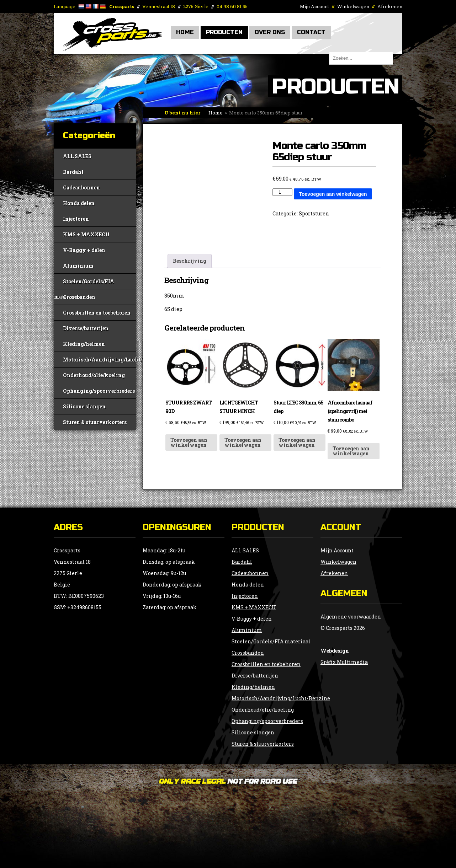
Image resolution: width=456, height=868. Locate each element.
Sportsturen (314, 213)
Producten (224, 32)
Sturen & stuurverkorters (95, 422)
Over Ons (270, 32)
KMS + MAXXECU (86, 234)
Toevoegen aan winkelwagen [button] (189, 442)
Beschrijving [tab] (190, 261)
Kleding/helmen (84, 344)
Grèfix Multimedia (344, 662)
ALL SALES (77, 156)
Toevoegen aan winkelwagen (333, 194)
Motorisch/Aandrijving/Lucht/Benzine (99, 360)
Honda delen (79, 203)
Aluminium (78, 266)
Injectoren (76, 219)
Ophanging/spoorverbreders (99, 391)
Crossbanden (79, 297)
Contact (311, 32)
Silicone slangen (84, 406)
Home (185, 32)
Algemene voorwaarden (351, 617)
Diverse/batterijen (86, 328)
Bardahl (73, 172)
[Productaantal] (282, 192)
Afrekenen (390, 6)
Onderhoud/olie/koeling (94, 375)
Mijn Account (314, 6)
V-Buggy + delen (84, 250)
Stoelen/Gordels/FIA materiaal (84, 283)
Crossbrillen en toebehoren (97, 313)
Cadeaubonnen (81, 187)
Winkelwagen (353, 6)
